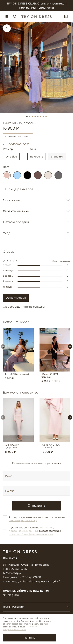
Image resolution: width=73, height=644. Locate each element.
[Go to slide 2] (30, 116)
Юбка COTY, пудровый (12, 446)
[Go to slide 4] (35, 116)
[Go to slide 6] (41, 116)
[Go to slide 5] (38, 116)
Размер (8, 149)
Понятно (29, 638)
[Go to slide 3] (33, 116)
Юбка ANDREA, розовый (51, 446)
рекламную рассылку (23, 520)
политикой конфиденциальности (31, 534)
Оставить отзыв (16, 298)
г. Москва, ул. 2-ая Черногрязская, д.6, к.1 (32, 581)
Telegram (11, 595)
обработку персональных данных (31, 529)
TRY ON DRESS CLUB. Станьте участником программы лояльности (37, 6)
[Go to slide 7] (43, 116)
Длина (32, 149)
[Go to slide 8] (46, 116)
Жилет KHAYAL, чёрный (51, 376)
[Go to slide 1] (27, 116)
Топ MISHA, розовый (17, 374)
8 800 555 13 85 (15, 569)
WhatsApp (12, 573)
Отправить (36, 505)
